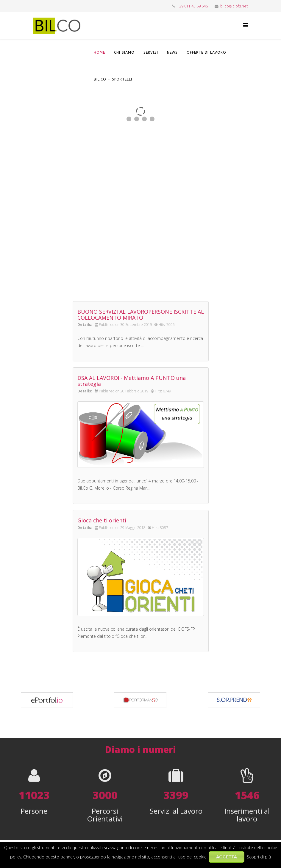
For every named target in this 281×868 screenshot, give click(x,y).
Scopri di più (259, 857)
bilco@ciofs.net (234, 6)
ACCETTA (227, 857)
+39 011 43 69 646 (192, 6)
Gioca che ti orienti (102, 520)
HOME (99, 52)
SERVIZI (151, 52)
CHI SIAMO (124, 52)
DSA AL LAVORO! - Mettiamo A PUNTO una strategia (132, 381)
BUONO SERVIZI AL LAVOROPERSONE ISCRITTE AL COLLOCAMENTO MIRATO (141, 315)
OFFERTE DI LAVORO (206, 52)
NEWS (172, 52)
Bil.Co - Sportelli (113, 79)
